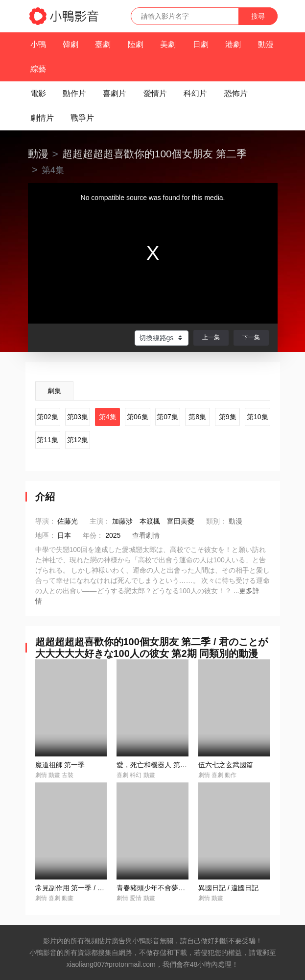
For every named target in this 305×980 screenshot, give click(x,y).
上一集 (211, 337)
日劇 (201, 44)
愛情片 (155, 93)
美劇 (168, 44)
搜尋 (258, 16)
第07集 (167, 417)
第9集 (228, 417)
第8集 (197, 417)
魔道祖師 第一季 (60, 765)
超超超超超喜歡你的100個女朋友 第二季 (154, 154)
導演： (46, 521)
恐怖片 (236, 93)
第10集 (258, 417)
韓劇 (70, 44)
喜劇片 (115, 93)
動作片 (74, 93)
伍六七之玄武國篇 (226, 765)
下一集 (251, 337)
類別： (216, 521)
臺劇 (103, 44)
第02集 (47, 417)
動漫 (266, 44)
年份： (93, 535)
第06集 (138, 417)
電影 (38, 93)
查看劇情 (146, 535)
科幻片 (195, 93)
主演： (100, 521)
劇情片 (42, 118)
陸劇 (136, 44)
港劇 (233, 44)
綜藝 (38, 69)
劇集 (54, 391)
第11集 (47, 440)
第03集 (78, 417)
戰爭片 (82, 118)
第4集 (108, 417)
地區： (46, 535)
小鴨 (38, 44)
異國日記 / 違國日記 (229, 888)
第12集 (78, 440)
